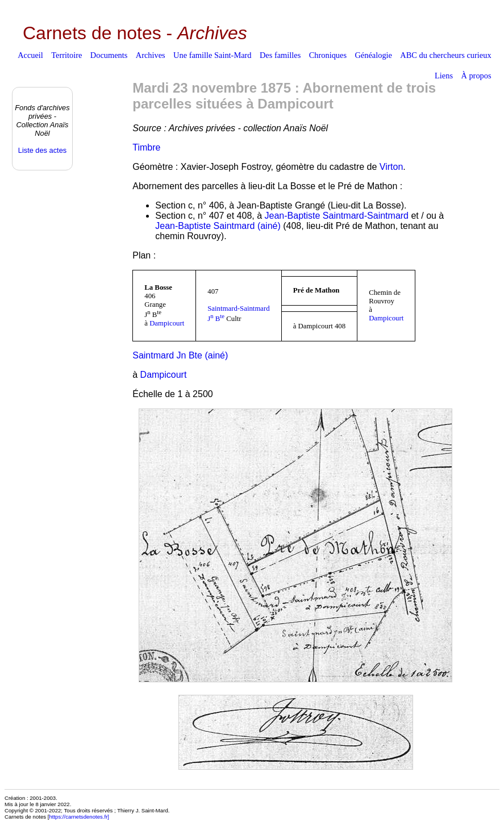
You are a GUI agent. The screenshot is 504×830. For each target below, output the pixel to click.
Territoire (66, 55)
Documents (109, 55)
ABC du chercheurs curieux (445, 55)
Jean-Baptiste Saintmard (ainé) (218, 226)
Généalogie (373, 55)
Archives (151, 55)
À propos (476, 76)
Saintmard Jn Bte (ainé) (180, 355)
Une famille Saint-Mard (212, 55)
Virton (391, 167)
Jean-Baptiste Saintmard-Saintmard (337, 216)
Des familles (280, 55)
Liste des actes (42, 150)
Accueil (30, 55)
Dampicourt (167, 323)
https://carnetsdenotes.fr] (79, 817)
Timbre (146, 147)
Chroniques (328, 55)
